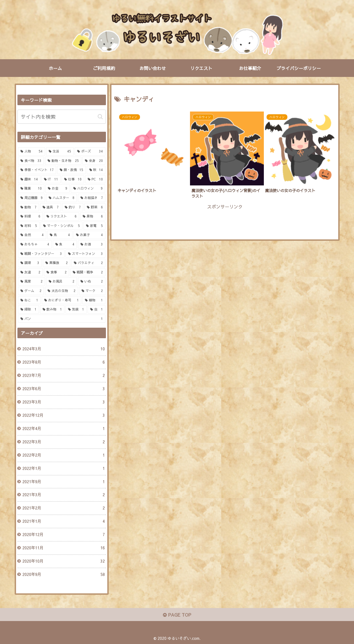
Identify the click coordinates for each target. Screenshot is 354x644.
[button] (100, 117)
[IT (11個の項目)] (51, 179)
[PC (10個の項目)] (95, 179)
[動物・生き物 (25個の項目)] (63, 161)
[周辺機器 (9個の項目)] (32, 198)
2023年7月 (63, 376)
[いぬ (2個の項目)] (92, 281)
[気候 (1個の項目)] (76, 309)
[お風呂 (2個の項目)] (62, 281)
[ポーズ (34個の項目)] (90, 151)
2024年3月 (63, 349)
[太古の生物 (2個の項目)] (62, 291)
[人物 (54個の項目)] (32, 151)
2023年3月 (63, 402)
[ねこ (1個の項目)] (29, 300)
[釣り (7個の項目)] (73, 207)
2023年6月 (63, 389)
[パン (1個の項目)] (62, 319)
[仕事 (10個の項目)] (73, 179)
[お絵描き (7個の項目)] (92, 198)
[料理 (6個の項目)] (31, 216)
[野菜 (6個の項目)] (95, 207)
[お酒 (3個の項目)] (92, 244)
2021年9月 (63, 482)
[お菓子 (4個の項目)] (89, 235)
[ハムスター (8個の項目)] (62, 198)
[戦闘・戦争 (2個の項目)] (88, 272)
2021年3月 (63, 495)
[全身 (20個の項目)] (94, 161)
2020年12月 (63, 535)
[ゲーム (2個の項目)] (31, 291)
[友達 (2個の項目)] (31, 272)
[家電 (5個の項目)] (94, 226)
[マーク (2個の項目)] (92, 291)
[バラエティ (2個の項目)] (88, 263)
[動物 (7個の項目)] (28, 207)
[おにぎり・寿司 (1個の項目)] (62, 300)
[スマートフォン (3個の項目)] (85, 254)
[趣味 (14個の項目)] (29, 179)
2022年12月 (63, 415)
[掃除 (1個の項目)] (28, 309)
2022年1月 (63, 469)
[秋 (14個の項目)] (96, 170)
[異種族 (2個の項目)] (57, 263)
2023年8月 (63, 362)
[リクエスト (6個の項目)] (62, 216)
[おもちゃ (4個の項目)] (35, 244)
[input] (62, 117)
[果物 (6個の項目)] (93, 216)
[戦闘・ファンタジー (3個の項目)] (41, 254)
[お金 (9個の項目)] (58, 188)
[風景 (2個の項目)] (32, 281)
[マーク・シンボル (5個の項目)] (62, 226)
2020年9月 (63, 575)
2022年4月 (63, 429)
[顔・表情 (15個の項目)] (71, 170)
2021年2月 (63, 508)
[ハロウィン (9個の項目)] (88, 188)
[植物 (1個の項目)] (94, 300)
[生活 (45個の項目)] (60, 151)
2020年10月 (63, 561)
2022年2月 (63, 455)
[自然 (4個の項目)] (32, 235)
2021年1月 (63, 521)
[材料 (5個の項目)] (29, 226)
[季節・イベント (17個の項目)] (37, 170)
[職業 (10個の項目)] (31, 188)
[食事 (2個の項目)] (57, 272)
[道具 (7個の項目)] (51, 207)
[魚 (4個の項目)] (65, 244)
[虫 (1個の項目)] (97, 309)
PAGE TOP (177, 615)
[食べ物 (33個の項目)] (31, 161)
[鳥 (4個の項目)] (60, 235)
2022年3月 (63, 442)
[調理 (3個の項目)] (30, 263)
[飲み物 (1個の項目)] (52, 309)
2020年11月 (63, 548)
